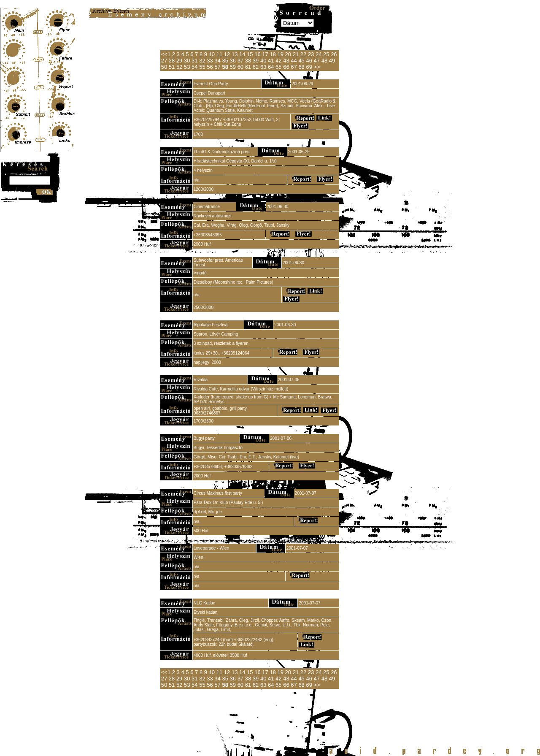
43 (286, 61)
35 (225, 61)
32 (202, 61)
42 (278, 61)
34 (217, 61)
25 (326, 54)
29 (179, 61)
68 (301, 67)
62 (256, 67)
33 (210, 61)
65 (278, 67)
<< (164, 54)
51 (172, 67)
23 (311, 54)
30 (187, 61)
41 (271, 61)
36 (233, 61)
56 (210, 67)
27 (164, 61)
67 (294, 67)
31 (194, 61)
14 (242, 54)
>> (317, 67)
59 (233, 67)
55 (202, 67)
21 (296, 54)
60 (240, 67)
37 (240, 61)
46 (309, 61)
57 (217, 67)
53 (187, 67)
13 (235, 54)
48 (324, 61)
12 (227, 54)
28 (172, 61)
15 (250, 54)
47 (317, 61)
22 (303, 54)
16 (257, 54)
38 (248, 61)
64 (271, 67)
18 (273, 54)
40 (263, 61)
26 (334, 54)
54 (194, 67)
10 (212, 54)
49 (332, 61)
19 (280, 54)
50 (164, 67)
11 (219, 54)
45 (301, 61)
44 (294, 61)
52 (179, 67)
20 (288, 54)
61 (248, 67)
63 (263, 67)
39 (256, 61)
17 (265, 54)
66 (286, 67)
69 (309, 67)
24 (319, 54)
